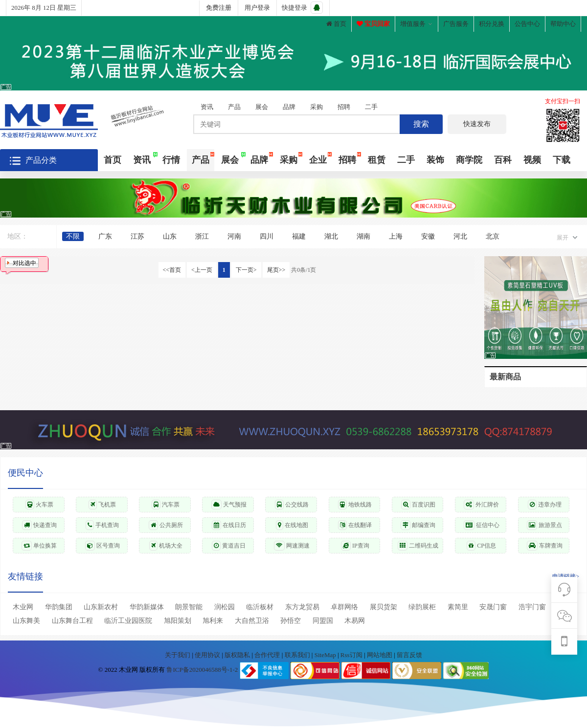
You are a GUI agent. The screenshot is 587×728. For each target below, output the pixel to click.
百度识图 (418, 505)
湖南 (363, 236)
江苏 (137, 236)
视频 (532, 160)
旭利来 (213, 621)
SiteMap (326, 655)
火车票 (39, 505)
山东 (170, 236)
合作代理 (268, 655)
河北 (460, 236)
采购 (316, 107)
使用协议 (208, 655)
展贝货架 (384, 607)
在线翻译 (355, 525)
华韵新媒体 (147, 607)
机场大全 (166, 546)
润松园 (225, 607)
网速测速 (292, 546)
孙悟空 (291, 621)
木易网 (355, 621)
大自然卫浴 (252, 621)
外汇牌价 (481, 505)
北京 (493, 236)
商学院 (469, 160)
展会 (262, 107)
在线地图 (292, 525)
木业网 (23, 607)
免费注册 (219, 8)
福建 (299, 236)
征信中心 (482, 525)
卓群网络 (344, 607)
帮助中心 (563, 24)
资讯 (207, 107)
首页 (336, 24)
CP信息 (481, 546)
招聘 (344, 107)
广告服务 (456, 24)
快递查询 (39, 525)
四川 (267, 236)
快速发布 (477, 124)
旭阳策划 (178, 621)
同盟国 (323, 621)
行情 (171, 160)
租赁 (377, 160)
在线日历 (229, 525)
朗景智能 (189, 607)
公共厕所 (166, 525)
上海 (396, 236)
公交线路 (292, 505)
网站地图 (380, 655)
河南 (234, 236)
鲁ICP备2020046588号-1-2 (202, 670)
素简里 (458, 607)
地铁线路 (355, 505)
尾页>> (276, 270)
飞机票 (102, 505)
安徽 (428, 236)
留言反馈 (409, 655)
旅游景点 (544, 525)
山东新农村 (101, 607)
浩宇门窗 (532, 607)
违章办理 (545, 505)
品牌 (289, 107)
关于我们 (178, 655)
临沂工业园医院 (128, 621)
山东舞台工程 (72, 621)
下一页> (246, 270)
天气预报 (229, 505)
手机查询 (102, 525)
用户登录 (257, 8)
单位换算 (39, 546)
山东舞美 (26, 621)
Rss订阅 (351, 655)
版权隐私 (238, 655)
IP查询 (355, 546)
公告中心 (527, 24)
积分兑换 (492, 24)
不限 (73, 236)
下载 (562, 160)
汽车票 (166, 505)
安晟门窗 (493, 607)
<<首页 (172, 270)
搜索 (421, 124)
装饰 (435, 160)
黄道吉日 (229, 546)
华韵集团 (59, 607)
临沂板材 (260, 607)
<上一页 (202, 270)
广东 (105, 236)
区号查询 (102, 546)
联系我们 (298, 655)
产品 (234, 107)
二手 (371, 107)
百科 (503, 160)
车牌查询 (545, 546)
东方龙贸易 (302, 607)
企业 (318, 160)
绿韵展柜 (422, 607)
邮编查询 (418, 525)
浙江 (202, 236)
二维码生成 (418, 546)
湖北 (331, 236)
